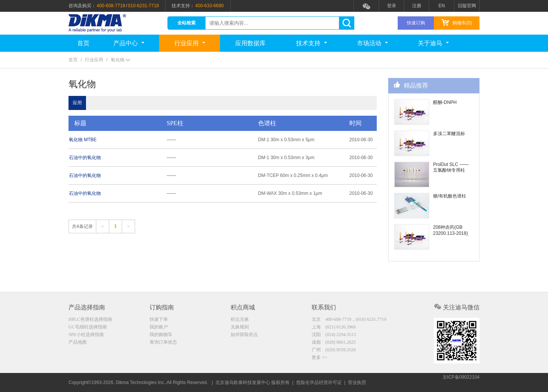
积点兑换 (240, 319)
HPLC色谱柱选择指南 (90, 319)
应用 (83, 103)
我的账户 (159, 327)
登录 (392, 6)
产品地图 (78, 343)
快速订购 (416, 23)
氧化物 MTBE (88, 140)
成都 (334, 343)
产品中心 (129, 43)
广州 (334, 351)
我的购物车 (161, 335)
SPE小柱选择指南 (86, 335)
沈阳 (334, 335)
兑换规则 (240, 327)
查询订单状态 (163, 343)
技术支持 (311, 43)
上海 (334, 327)
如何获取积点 (244, 335)
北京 (349, 319)
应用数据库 (250, 43)
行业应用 (190, 43)
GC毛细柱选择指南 (88, 327)
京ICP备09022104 (461, 382)
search (346, 23)
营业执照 (357, 382)
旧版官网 (467, 6)
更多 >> (319, 359)
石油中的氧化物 (90, 158)
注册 (417, 6)
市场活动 (372, 43)
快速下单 (159, 319)
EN (442, 6)
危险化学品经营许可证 (319, 382)
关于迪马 (433, 43)
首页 (83, 43)
